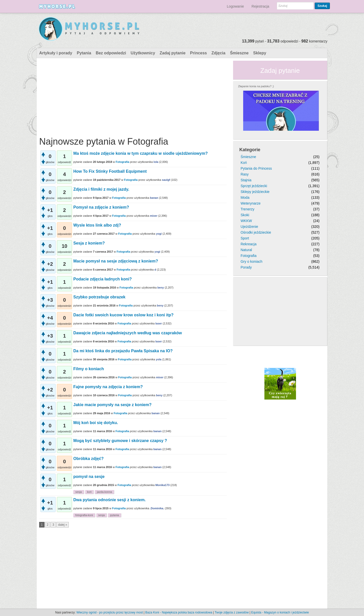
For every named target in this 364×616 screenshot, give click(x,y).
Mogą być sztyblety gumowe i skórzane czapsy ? (120, 441)
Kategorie (250, 150)
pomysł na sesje (89, 477)
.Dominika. (157, 508)
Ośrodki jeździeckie (256, 232)
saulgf (166, 180)
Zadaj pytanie (173, 53)
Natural (246, 250)
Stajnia (246, 180)
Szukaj (322, 6)
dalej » (63, 525)
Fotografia (123, 162)
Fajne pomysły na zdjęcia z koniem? (108, 387)
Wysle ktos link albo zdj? (97, 225)
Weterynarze (251, 203)
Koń (244, 163)
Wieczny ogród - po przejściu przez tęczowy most (110, 612)
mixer (154, 216)
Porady (246, 267)
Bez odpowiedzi (111, 53)
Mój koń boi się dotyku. (96, 423)
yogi (159, 234)
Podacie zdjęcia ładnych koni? (103, 279)
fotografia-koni (84, 515)
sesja (79, 492)
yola (159, 359)
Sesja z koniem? (89, 243)
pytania (114, 515)
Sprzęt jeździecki (254, 186)
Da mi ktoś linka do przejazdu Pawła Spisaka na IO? (123, 351)
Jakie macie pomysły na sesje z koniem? (112, 405)
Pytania (84, 53)
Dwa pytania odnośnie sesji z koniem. (109, 500)
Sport (245, 238)
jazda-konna (104, 492)
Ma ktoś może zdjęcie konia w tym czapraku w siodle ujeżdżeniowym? (141, 153)
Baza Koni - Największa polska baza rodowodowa (179, 612)
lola (156, 162)
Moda (245, 197)
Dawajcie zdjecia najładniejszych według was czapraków (128, 333)
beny (161, 288)
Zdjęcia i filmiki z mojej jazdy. (101, 189)
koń (89, 492)
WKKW (246, 221)
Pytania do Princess (256, 168)
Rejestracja (260, 6)
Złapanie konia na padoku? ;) (256, 86)
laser (159, 323)
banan (154, 198)
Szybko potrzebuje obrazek (99, 297)
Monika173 (163, 485)
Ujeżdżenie (249, 227)
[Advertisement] (133, 96)
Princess (199, 53)
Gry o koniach (252, 261)
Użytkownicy (143, 53)
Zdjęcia (219, 53)
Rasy (245, 174)
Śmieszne (239, 53)
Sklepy (260, 53)
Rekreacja (249, 244)
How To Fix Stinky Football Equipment (110, 171)
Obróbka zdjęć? (88, 459)
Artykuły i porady (56, 53)
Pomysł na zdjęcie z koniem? (101, 207)
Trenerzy (248, 209)
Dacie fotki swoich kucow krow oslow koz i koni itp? (123, 315)
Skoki (245, 215)
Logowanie (235, 6)
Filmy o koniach (89, 369)
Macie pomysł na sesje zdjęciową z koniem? (116, 261)
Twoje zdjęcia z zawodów (232, 612)
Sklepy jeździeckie (255, 192)
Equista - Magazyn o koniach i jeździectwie (280, 612)
